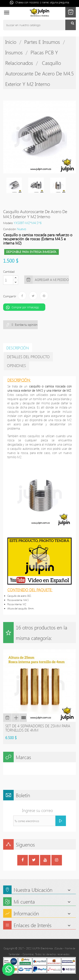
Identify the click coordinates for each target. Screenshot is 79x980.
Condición (10, 229)
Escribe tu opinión (26, 325)
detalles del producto (28, 357)
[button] (71, 12)
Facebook (23, 861)
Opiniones (16, 366)
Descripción (18, 348)
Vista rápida (15, 718)
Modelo (8, 223)
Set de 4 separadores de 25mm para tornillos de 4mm (38, 728)
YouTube (45, 861)
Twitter (34, 861)
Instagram (57, 861)
